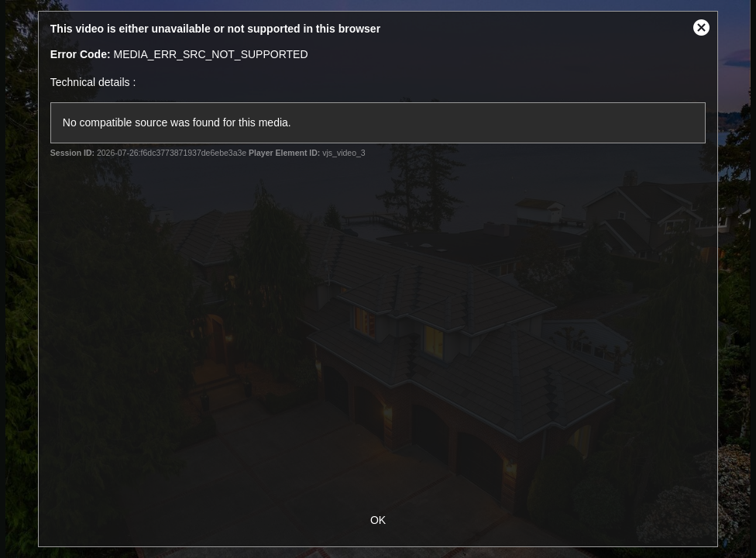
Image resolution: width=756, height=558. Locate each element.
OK (378, 520)
